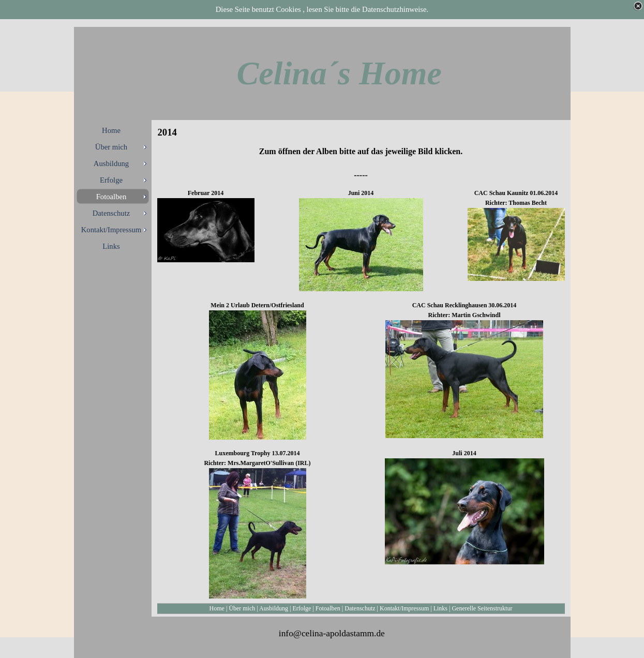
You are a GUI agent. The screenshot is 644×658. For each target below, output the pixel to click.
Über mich (242, 608)
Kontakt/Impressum (404, 608)
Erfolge (302, 608)
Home (217, 608)
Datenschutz (360, 608)
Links (440, 608)
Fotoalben (328, 608)
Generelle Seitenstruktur (482, 608)
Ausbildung (274, 608)
